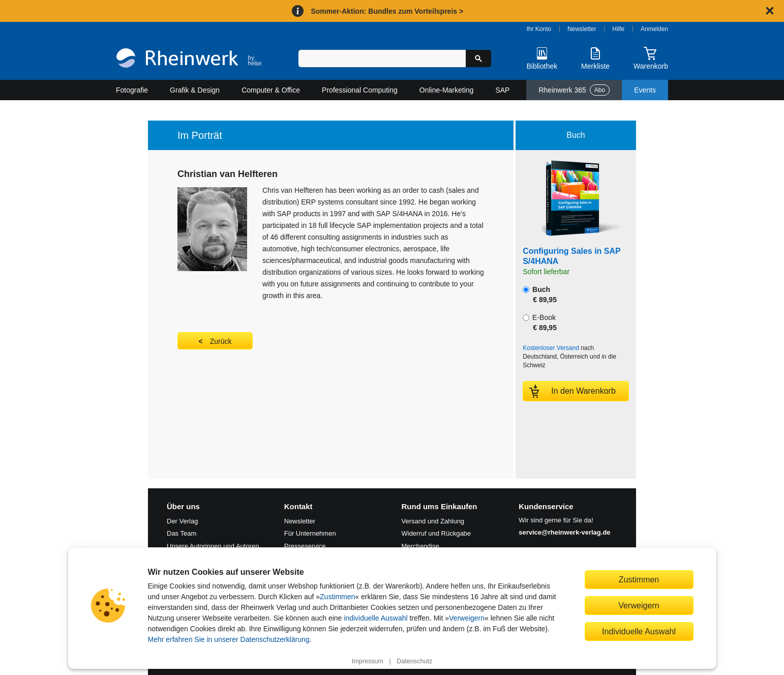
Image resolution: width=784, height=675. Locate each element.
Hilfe (618, 29)
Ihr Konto (539, 29)
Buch (540, 295)
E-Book (540, 322)
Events (645, 90)
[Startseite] (189, 59)
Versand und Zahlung (433, 521)
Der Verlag (182, 521)
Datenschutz (414, 661)
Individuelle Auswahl (639, 631)
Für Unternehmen (310, 533)
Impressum (368, 661)
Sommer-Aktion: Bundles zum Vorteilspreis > (387, 11)
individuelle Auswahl (375, 618)
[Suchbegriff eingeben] (382, 58)
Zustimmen (337, 597)
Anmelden (654, 29)
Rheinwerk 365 (574, 90)
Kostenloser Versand (551, 348)
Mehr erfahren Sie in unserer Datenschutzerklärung (229, 639)
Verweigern (467, 618)
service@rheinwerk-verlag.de (564, 532)
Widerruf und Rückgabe (436, 533)
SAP (502, 90)
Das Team (182, 533)
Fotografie (132, 90)
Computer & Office (271, 90)
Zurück (221, 341)
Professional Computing (360, 90)
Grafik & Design (195, 90)
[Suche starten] (478, 58)
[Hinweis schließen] (770, 11)
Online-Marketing (447, 90)
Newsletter (582, 29)
